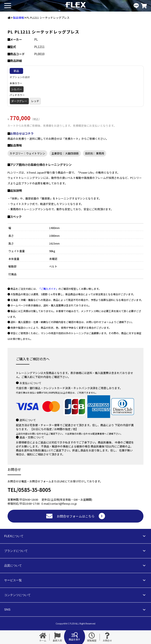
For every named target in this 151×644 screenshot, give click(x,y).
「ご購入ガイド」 (48, 289)
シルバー (17, 89)
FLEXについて (14, 536)
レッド (35, 101)
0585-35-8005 (35, 490)
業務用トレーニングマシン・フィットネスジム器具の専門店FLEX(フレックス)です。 (76, 6)
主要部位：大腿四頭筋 (65, 153)
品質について (13, 565)
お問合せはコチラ (22, 133)
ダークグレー (19, 101)
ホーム (43, 637)
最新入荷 (57, 637)
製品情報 (18, 18)
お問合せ (107, 637)
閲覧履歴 (92, 637)
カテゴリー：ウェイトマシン (27, 153)
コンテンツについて (17, 595)
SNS (7, 609)
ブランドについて (16, 551)
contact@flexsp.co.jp (63, 504)
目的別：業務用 (95, 153)
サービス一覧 (13, 580)
